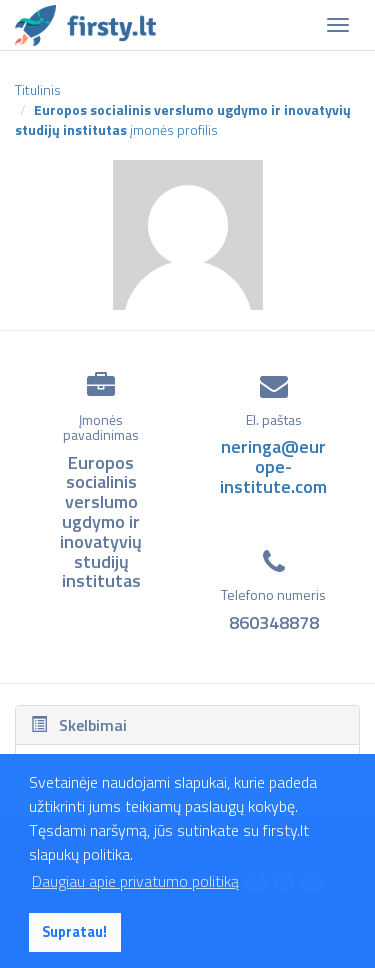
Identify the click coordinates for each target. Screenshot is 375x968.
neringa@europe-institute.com (273, 466)
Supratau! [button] (74, 932)
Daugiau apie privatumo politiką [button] (135, 881)
